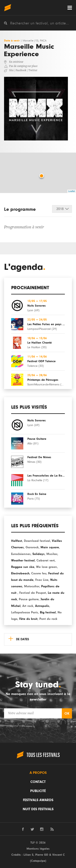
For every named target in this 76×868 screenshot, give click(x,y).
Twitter (33, 71)
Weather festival (23, 560)
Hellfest (17, 541)
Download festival (37, 541)
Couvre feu (39, 573)
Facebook (21, 71)
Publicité (38, 791)
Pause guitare (29, 599)
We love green (47, 567)
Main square (50, 547)
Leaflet (72, 191)
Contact (38, 782)
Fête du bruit (28, 619)
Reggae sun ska (23, 567)
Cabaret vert (46, 560)
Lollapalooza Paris (25, 612)
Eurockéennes (21, 554)
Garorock (32, 547)
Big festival (48, 612)
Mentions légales (38, 849)
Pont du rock (48, 619)
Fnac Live (42, 580)
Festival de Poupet (33, 593)
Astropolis (42, 606)
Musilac (52, 554)
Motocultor (32, 586)
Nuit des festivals (38, 809)
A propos (38, 773)
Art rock (28, 606)
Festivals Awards (38, 800)
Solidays (39, 554)
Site (11, 71)
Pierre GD (42, 855)
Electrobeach (20, 573)
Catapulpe (38, 861)
